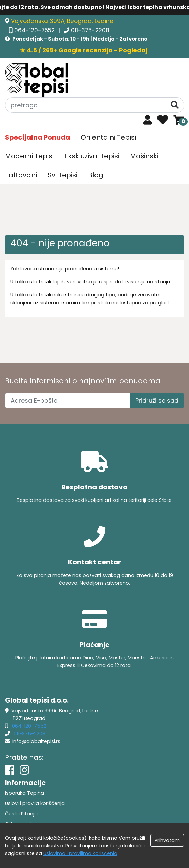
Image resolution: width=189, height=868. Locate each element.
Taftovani (21, 175)
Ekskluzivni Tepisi (92, 156)
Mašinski (144, 156)
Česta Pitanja (21, 814)
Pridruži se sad (157, 400)
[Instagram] (24, 770)
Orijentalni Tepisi (108, 137)
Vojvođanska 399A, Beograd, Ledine (62, 21)
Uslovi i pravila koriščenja (35, 803)
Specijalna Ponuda (38, 137)
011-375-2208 (90, 30)
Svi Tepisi (62, 175)
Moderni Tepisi (29, 156)
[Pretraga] (175, 105)
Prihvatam (167, 840)
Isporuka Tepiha (24, 793)
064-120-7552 (35, 30)
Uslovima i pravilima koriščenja (80, 853)
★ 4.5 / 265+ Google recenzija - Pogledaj (84, 50)
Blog (96, 175)
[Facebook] (10, 770)
